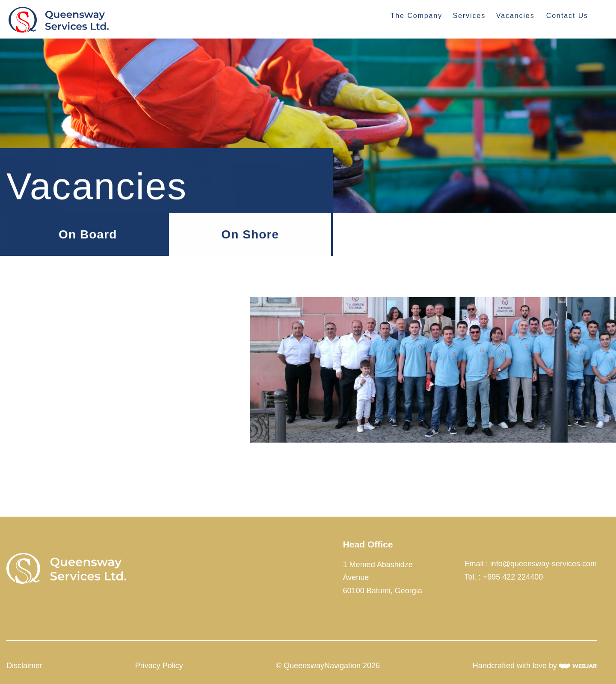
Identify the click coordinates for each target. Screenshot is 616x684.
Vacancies (515, 16)
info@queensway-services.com (543, 564)
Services (469, 16)
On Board (88, 234)
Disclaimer (24, 666)
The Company (416, 16)
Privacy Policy (159, 666)
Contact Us (567, 16)
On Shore (250, 234)
